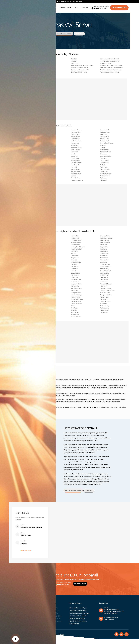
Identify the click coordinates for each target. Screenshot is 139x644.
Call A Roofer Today (63, 34)
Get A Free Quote (80, 586)
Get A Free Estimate (119, 8)
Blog (76, 8)
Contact (85, 8)
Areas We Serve (65, 8)
